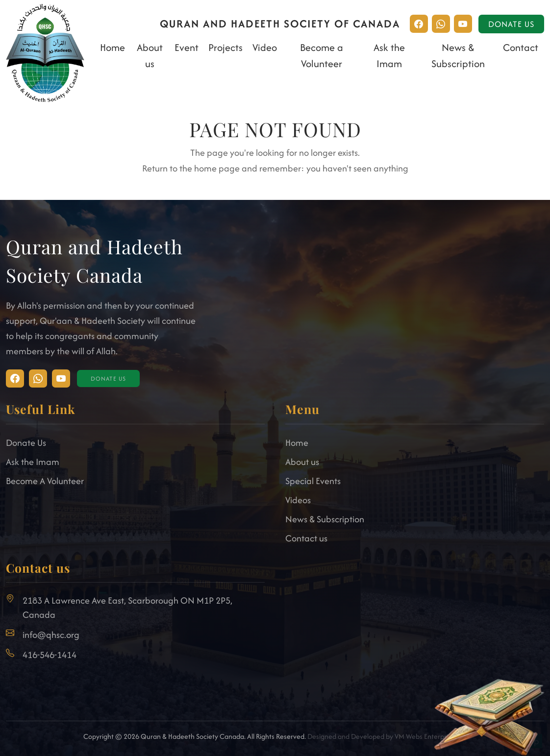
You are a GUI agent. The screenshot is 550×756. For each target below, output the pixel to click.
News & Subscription (325, 519)
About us (302, 462)
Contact (521, 47)
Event (187, 47)
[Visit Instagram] (15, 378)
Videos (298, 500)
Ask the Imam (33, 462)
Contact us (306, 538)
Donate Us (511, 24)
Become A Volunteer (45, 481)
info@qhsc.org (51, 635)
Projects (225, 47)
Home (112, 47)
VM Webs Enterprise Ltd (430, 736)
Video (265, 47)
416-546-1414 (50, 655)
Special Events (313, 481)
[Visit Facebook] (38, 378)
